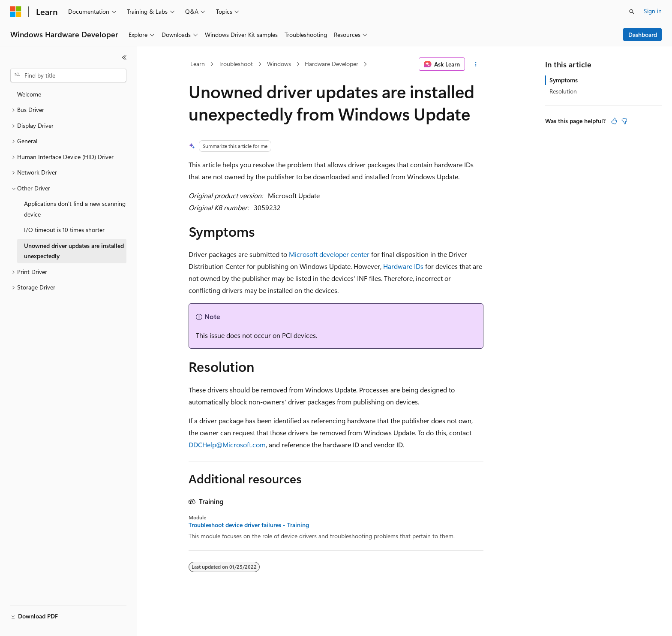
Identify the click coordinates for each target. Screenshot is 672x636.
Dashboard (643, 35)
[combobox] (68, 75)
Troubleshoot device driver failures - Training (249, 525)
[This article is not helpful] (624, 121)
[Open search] (632, 12)
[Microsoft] (16, 12)
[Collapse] (124, 57)
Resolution (563, 91)
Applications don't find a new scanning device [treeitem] (75, 209)
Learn (198, 64)
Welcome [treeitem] (29, 94)
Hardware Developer (331, 64)
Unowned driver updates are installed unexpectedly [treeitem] (74, 251)
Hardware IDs (403, 266)
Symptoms (564, 80)
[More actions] (476, 64)
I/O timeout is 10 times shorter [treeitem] (64, 230)
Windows (279, 64)
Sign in (653, 11)
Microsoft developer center (329, 254)
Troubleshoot (236, 64)
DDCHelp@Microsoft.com (227, 445)
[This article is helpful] (614, 121)
